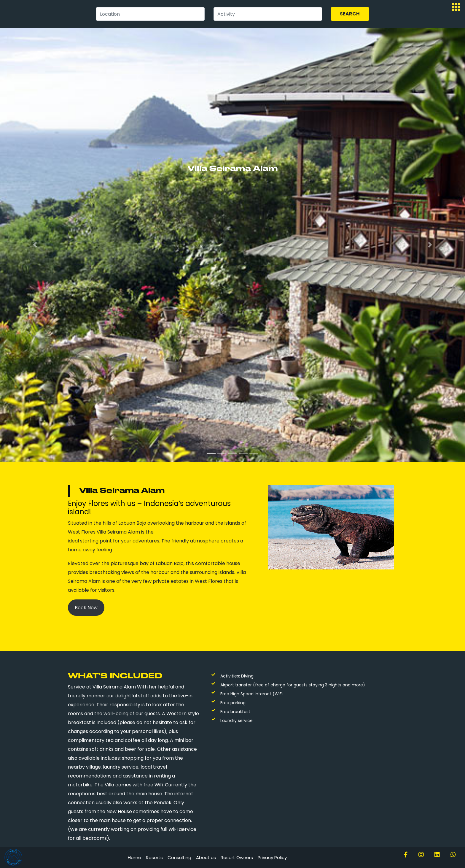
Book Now (86, 608)
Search (350, 14)
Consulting (179, 857)
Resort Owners (237, 857)
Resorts (154, 857)
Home (134, 857)
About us (206, 857)
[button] (35, 245)
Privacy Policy (272, 857)
